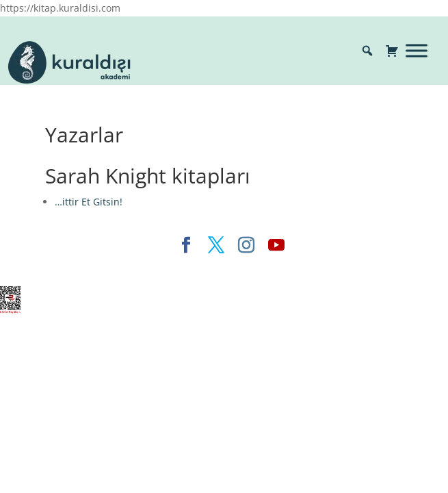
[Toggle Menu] (417, 50)
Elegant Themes (107, 268)
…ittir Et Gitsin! (89, 202)
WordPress (284, 268)
